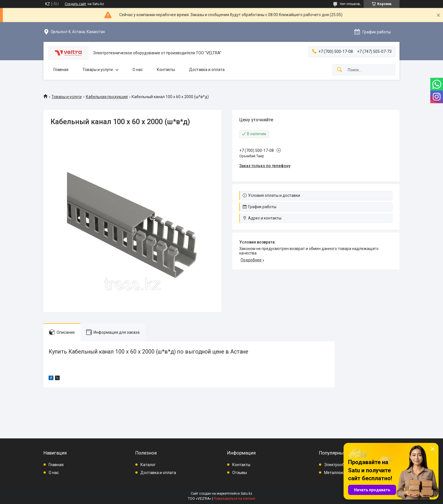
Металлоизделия (340, 473)
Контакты (166, 70)
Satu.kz (247, 494)
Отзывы (240, 473)
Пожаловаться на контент (234, 499)
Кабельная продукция (107, 97)
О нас (138, 70)
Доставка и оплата (207, 70)
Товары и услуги (98, 70)
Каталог (148, 465)
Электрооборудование (346, 465)
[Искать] (340, 70)
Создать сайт (75, 4)
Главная (61, 70)
